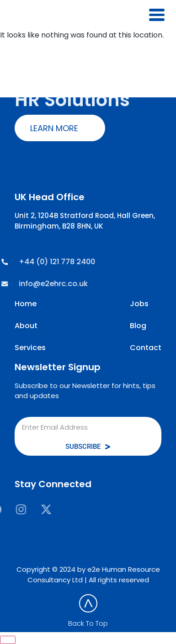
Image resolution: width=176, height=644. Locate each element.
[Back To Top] (88, 603)
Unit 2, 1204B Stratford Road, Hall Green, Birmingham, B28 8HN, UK (85, 221)
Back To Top (88, 623)
